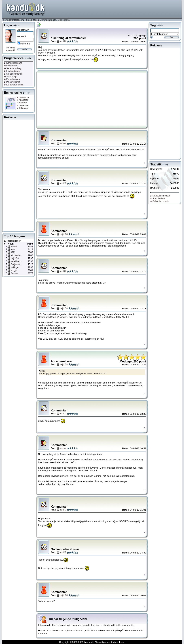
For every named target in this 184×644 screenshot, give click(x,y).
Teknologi (23, 108)
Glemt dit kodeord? (10, 49)
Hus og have (31, 20)
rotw (13, 249)
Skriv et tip (10, 77)
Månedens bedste (160, 196)
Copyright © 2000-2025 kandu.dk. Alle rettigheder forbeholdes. (92, 642)
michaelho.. (16, 255)
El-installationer (48, 20)
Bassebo (15, 273)
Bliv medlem (11, 66)
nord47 (63, 41)
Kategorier (23, 97)
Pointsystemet (12, 82)
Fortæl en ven (12, 79)
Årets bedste (158, 198)
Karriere (22, 103)
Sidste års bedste (160, 201)
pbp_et (14, 270)
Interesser (17, 20)
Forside (7, 20)
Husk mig (26, 44)
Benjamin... (16, 264)
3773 (13, 252)
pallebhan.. (16, 261)
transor (14, 247)
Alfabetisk (23, 100)
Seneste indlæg (13, 68)
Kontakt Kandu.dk (14, 85)
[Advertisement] (116, 9)
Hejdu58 (15, 258)
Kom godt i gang (13, 63)
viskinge (15, 267)
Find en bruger (12, 71)
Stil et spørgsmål (13, 74)
